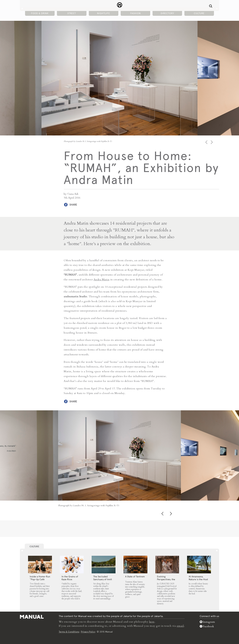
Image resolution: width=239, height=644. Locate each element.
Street (72, 13)
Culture (199, 13)
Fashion (136, 13)
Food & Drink (40, 13)
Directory (167, 13)
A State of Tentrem (135, 576)
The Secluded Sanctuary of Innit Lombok (103, 579)
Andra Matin (102, 279)
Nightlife (103, 13)
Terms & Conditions (69, 631)
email (180, 626)
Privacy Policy (88, 631)
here (152, 622)
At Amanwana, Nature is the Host (198, 578)
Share (73, 205)
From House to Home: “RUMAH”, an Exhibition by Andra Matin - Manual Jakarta (120, 5)
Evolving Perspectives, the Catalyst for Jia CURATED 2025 (166, 581)
